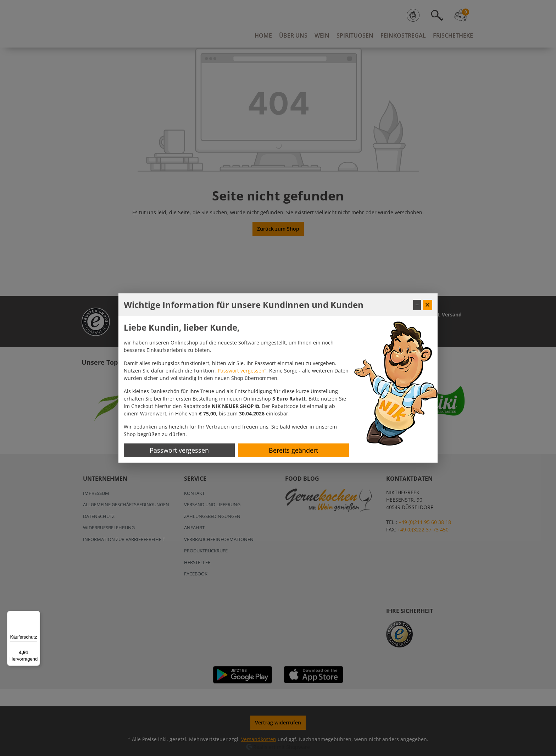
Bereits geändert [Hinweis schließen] (293, 450)
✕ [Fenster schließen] (427, 305)
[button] (235, 406)
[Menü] (36, 615)
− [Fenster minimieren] (417, 305)
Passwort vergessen (241, 371)
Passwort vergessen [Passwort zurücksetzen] (179, 450)
